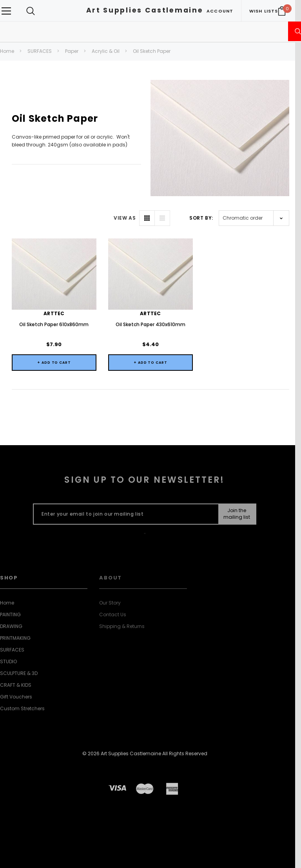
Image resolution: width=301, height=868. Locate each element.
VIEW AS (125, 218)
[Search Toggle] (31, 11)
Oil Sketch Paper (152, 51)
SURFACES (40, 51)
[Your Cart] (282, 11)
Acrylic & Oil (106, 51)
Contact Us (113, 614)
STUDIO (8, 661)
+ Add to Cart (54, 363)
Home (7, 51)
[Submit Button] (237, 514)
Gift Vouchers (16, 697)
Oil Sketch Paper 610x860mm (54, 324)
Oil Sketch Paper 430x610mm (150, 324)
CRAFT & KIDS (16, 685)
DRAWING (11, 626)
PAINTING (10, 614)
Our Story (110, 603)
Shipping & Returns (122, 626)
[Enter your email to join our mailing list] (124, 514)
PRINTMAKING (15, 638)
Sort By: (201, 218)
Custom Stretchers (22, 708)
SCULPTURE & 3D (19, 673)
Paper (72, 51)
